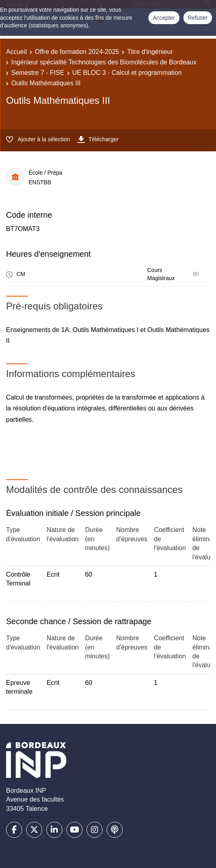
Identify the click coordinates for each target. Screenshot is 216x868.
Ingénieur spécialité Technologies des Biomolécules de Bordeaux (104, 62)
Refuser (198, 18)
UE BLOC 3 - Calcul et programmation (127, 73)
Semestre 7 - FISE (38, 73)
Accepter (164, 18)
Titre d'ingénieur (150, 52)
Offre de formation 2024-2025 (77, 52)
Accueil (16, 52)
